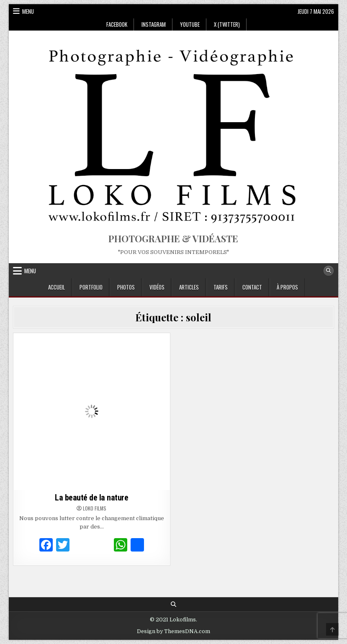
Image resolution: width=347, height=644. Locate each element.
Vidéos (157, 287)
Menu (28, 11)
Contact (252, 287)
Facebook (117, 24)
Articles (189, 287)
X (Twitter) (227, 24)
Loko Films (95, 508)
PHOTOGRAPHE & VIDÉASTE (173, 239)
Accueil (57, 287)
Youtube (190, 24)
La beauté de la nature (91, 498)
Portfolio (91, 287)
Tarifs (221, 287)
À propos (287, 287)
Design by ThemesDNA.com (173, 631)
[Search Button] (329, 271)
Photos (126, 287)
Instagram (154, 24)
